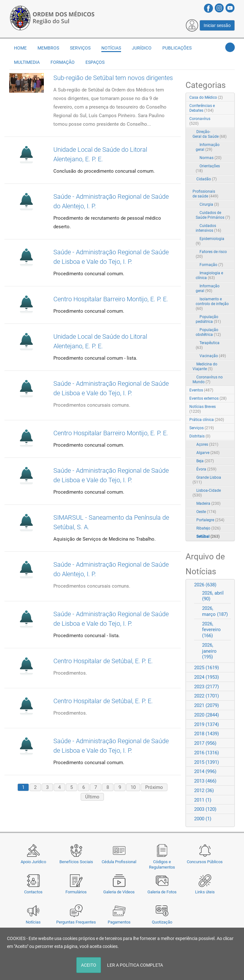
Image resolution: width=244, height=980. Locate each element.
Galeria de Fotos (162, 892)
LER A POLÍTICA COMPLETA (135, 965)
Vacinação (213, 356)
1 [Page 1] (23, 787)
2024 (207, 677)
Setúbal (208, 537)
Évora (206, 469)
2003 (205, 809)
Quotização (162, 922)
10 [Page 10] (133, 787)
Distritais (200, 436)
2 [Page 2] (35, 787)
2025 (207, 668)
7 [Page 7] (96, 787)
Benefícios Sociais (76, 862)
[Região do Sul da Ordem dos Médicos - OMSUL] (52, 17)
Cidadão (207, 179)
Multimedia (27, 62)
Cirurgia (209, 204)
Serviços (80, 48)
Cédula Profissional (119, 862)
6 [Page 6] (84, 787)
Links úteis (205, 892)
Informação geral (208, 147)
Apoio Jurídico (33, 862)
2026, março (215, 611)
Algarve (208, 453)
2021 (207, 705)
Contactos (33, 892)
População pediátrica (208, 319)
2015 (207, 762)
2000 (203, 819)
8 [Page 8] (108, 787)
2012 (204, 790)
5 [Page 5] (71, 787)
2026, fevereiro (211, 630)
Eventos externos (208, 398)
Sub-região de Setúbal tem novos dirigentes (113, 78)
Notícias (33, 922)
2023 (207, 687)
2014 (205, 771)
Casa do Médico (206, 97)
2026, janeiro (209, 651)
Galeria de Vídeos (119, 892)
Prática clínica (207, 420)
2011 (203, 800)
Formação (63, 62)
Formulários (76, 892)
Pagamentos (119, 922)
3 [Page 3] (47, 787)
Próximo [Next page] (154, 787)
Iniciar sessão (217, 25)
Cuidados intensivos (208, 228)
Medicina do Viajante (205, 367)
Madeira (208, 503)
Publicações (177, 48)
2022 (207, 696)
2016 (207, 753)
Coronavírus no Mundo (208, 380)
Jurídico (142, 48)
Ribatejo (208, 528)
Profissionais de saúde (205, 194)
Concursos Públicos (205, 862)
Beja (205, 461)
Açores (207, 444)
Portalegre (210, 520)
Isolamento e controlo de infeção (212, 304)
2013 (205, 781)
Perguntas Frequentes (76, 922)
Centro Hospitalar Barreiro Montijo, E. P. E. (111, 299)
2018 (207, 734)
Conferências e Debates (202, 108)
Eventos (201, 390)
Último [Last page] (92, 797)
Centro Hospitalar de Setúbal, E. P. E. (103, 661)
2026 (205, 585)
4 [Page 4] (59, 787)
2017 (205, 743)
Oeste (206, 512)
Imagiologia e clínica (209, 275)
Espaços (95, 62)
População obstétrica (208, 332)
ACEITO (89, 965)
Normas (210, 158)
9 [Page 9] (120, 787)
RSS (230, 98)
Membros (48, 48)
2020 (207, 715)
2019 (207, 724)
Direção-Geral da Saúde (210, 134)
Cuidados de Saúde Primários (213, 215)
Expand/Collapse (223, 119)
